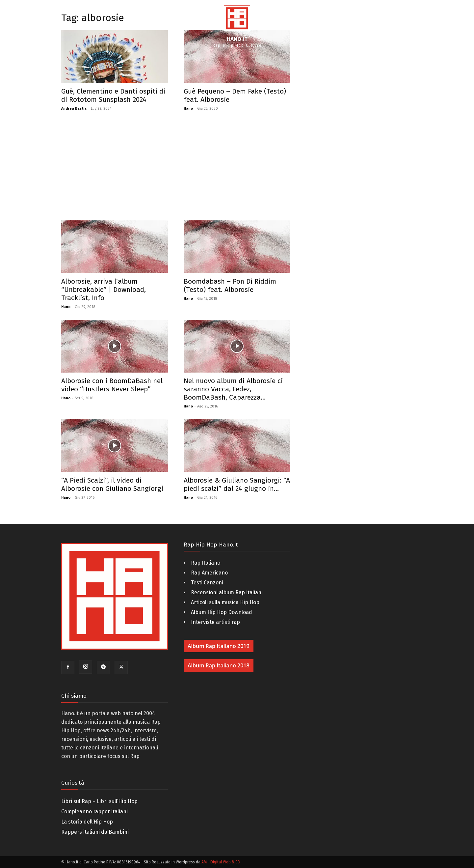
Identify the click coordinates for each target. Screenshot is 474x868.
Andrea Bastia (74, 109)
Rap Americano (209, 573)
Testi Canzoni (207, 583)
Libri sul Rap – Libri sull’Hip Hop (99, 801)
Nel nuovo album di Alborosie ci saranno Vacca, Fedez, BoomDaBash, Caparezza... (233, 389)
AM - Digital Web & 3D (221, 862)
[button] (461, 26)
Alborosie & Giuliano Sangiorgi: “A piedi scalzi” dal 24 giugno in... (237, 484)
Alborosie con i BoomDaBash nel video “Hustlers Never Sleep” (112, 385)
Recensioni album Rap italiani (227, 592)
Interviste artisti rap (215, 622)
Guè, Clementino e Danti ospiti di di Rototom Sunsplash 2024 (113, 95)
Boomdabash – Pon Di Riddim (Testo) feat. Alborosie (230, 285)
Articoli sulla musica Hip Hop (225, 602)
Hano (188, 109)
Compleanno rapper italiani (94, 812)
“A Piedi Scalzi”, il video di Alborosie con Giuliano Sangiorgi (112, 484)
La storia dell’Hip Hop (87, 822)
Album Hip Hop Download (222, 612)
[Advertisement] (176, 171)
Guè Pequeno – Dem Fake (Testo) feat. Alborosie (235, 95)
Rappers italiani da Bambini (95, 832)
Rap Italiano (206, 563)
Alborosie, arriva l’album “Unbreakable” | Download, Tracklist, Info (104, 290)
